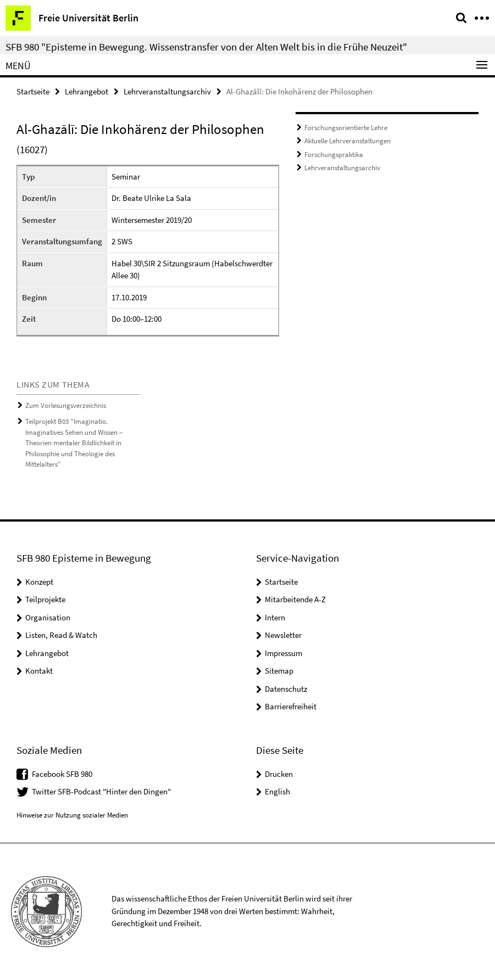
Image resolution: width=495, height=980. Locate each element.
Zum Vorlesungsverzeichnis (66, 405)
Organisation (48, 617)
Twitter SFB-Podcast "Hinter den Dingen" (101, 791)
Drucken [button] (279, 774)
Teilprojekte (45, 599)
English (277, 791)
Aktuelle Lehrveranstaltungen (347, 141)
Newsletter (283, 635)
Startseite (33, 91)
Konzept (39, 582)
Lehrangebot (87, 91)
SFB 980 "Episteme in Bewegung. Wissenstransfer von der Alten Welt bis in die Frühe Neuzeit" (206, 47)
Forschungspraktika (334, 155)
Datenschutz (286, 689)
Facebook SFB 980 (62, 774)
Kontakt (39, 671)
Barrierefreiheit (291, 706)
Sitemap (279, 671)
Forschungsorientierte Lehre (346, 128)
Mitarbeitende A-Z (295, 599)
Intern (275, 617)
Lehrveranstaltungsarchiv (167, 91)
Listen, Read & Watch (61, 635)
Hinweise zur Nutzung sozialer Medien (72, 815)
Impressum (283, 653)
